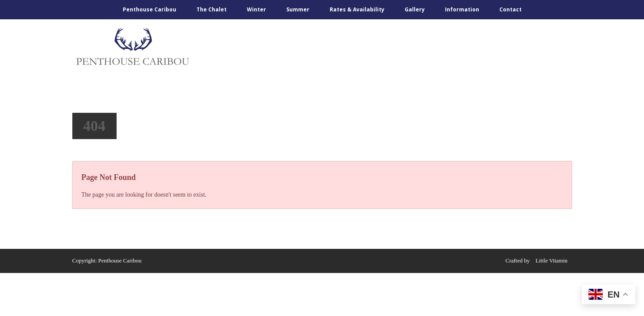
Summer (298, 9)
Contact (511, 9)
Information (462, 9)
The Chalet (212, 9)
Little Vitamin (552, 260)
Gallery (415, 9)
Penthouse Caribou (149, 9)
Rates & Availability (357, 9)
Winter (256, 9)
